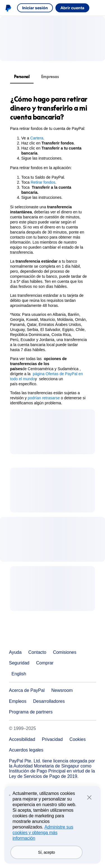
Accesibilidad (22, 739)
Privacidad (52, 739)
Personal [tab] (22, 77)
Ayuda (15, 652)
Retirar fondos (43, 182)
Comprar (45, 663)
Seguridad (19, 663)
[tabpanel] (49, 250)
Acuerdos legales (26, 750)
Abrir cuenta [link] (72, 8)
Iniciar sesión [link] (35, 8)
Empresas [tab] (50, 77)
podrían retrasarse (44, 398)
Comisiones (65, 652)
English (19, 674)
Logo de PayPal (8, 8)
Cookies (78, 739)
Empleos (18, 701)
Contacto (37, 652)
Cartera (37, 138)
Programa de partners (31, 712)
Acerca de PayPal (27, 690)
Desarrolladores (49, 701)
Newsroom (62, 690)
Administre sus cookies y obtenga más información (43, 845)
